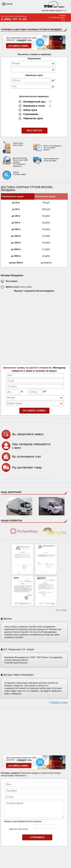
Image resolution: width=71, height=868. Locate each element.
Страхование (31, 114)
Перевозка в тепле (34, 106)
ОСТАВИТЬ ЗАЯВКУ (34, 411)
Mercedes (19, 508)
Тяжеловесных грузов (13, 196)
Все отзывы (61, 610)
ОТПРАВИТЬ (37, 837)
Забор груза (30, 110)
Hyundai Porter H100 (52, 508)
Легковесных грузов (45, 196)
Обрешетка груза (33, 118)
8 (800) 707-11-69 (14, 19)
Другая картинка (19, 829)
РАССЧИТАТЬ (34, 131)
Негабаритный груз (34, 102)
